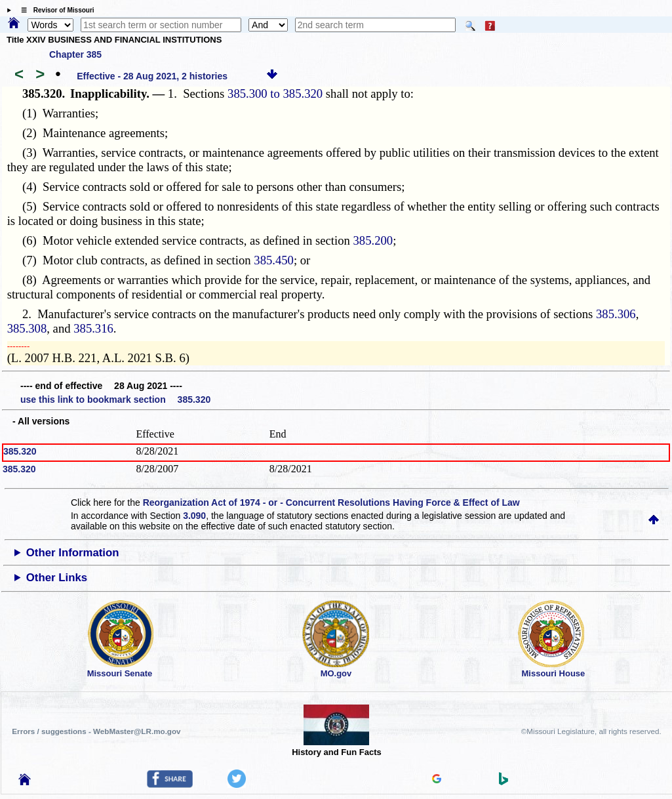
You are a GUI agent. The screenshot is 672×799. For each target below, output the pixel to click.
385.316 (93, 328)
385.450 (274, 260)
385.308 (27, 328)
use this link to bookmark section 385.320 (115, 399)
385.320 (20, 451)
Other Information (73, 553)
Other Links (57, 578)
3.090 (194, 516)
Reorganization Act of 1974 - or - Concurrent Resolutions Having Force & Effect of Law (331, 502)
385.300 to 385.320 (275, 93)
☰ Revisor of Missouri (54, 10)
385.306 (616, 314)
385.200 (373, 240)
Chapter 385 (75, 54)
